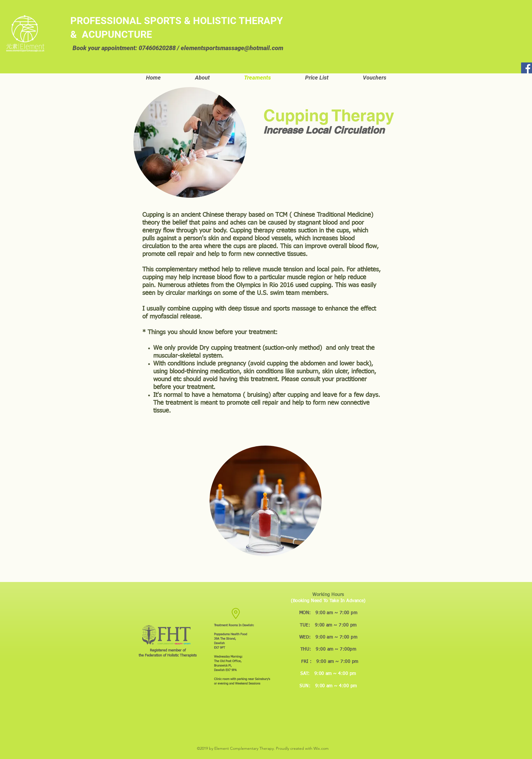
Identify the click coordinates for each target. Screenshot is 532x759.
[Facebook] (527, 68)
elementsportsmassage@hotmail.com (232, 48)
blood (262, 239)
